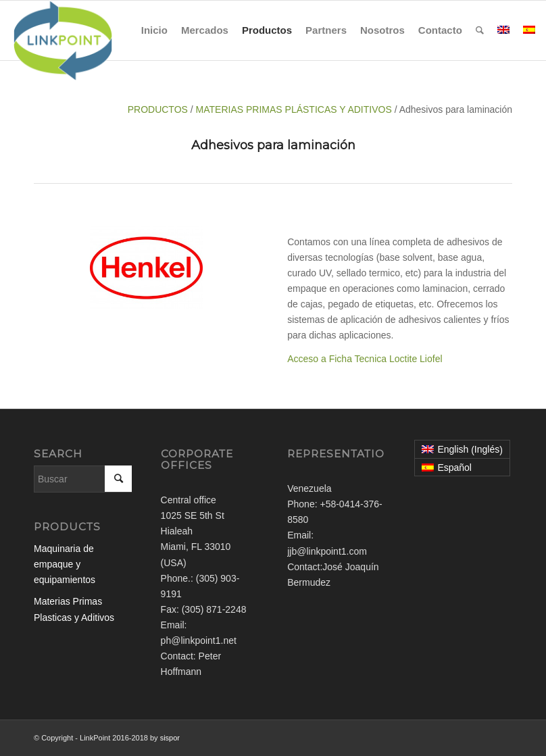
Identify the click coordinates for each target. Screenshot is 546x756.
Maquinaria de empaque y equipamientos (65, 564)
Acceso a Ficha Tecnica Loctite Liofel (365, 359)
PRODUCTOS (159, 109)
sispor (170, 738)
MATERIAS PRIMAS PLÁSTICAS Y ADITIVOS (294, 109)
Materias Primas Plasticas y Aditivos (74, 609)
